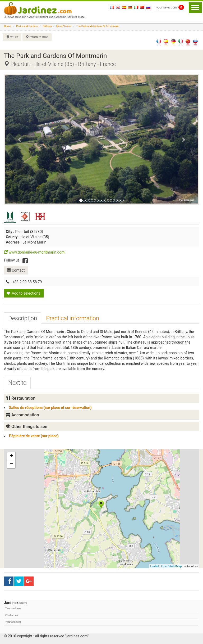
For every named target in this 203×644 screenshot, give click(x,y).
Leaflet (154, 566)
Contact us (12, 615)
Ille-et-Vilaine (64, 26)
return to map (37, 37)
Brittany (47, 26)
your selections (170, 7)
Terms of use (13, 608)
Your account (13, 622)
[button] (20, 139)
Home (8, 26)
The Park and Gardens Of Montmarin (98, 26)
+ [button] (11, 456)
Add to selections (23, 293)
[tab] (23, 318)
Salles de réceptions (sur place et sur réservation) (50, 408)
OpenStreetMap (172, 566)
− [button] (11, 464)
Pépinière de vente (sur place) (34, 436)
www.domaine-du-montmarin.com (34, 252)
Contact (16, 270)
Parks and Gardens (27, 26)
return (12, 37)
